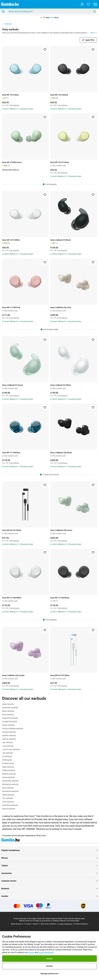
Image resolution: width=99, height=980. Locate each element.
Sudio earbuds (8, 795)
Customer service (49, 881)
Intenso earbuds (9, 739)
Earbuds (7, 24)
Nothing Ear (7, 760)
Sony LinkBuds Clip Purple (13, 675)
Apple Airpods (8, 704)
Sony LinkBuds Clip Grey (61, 307)
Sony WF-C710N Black (60, 598)
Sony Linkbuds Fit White (61, 385)
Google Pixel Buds (10, 722)
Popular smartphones (49, 850)
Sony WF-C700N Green (12, 162)
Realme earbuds (9, 774)
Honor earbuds (8, 725)
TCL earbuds (7, 798)
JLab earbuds (8, 746)
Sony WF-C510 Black (59, 95)
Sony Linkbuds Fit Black (60, 240)
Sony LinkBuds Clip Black (61, 453)
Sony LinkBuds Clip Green (61, 530)
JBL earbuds (7, 742)
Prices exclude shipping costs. (74, 919)
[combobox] (52, 12)
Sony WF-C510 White (11, 240)
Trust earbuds (8, 802)
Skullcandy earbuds (10, 784)
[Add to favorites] (45, 50)
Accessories (49, 873)
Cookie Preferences (65, 924)
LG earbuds (7, 756)
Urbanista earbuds (10, 805)
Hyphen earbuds (9, 735)
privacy (31, 952)
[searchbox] (50, 12)
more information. (73, 921)
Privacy (28, 924)
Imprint (36, 924)
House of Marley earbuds (13, 728)
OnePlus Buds (8, 763)
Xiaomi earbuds (9, 809)
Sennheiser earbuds (10, 781)
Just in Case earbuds (11, 749)
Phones (49, 858)
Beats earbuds (8, 711)
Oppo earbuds (8, 767)
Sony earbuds (8, 788)
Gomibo (49, 896)
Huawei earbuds (9, 732)
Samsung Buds (8, 777)
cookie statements (46, 952)
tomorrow (29, 836)
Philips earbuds (9, 770)
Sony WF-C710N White (12, 598)
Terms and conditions (48, 924)
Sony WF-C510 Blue (11, 95)
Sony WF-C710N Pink (11, 307)
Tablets (49, 866)
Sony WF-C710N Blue (11, 453)
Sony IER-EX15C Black (12, 530)
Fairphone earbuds (10, 718)
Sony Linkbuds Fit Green (13, 385)
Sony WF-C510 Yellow (60, 162)
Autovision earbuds (10, 708)
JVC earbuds (8, 753)
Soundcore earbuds (10, 791)
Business (49, 889)
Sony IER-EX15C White (60, 675)
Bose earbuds (8, 715)
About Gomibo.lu (17, 924)
